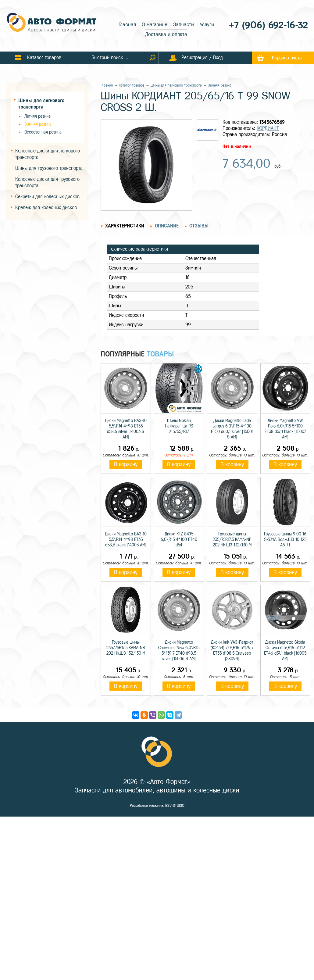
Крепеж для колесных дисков (46, 207)
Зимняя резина (38, 124)
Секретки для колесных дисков (47, 197)
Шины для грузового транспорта (49, 168)
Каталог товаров (132, 85)
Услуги (207, 25)
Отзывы (199, 226)
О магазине (155, 25)
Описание (167, 226)
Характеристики (125, 226)
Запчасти (184, 25)
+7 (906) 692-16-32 (268, 25)
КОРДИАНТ (268, 128)
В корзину (126, 464)
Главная (127, 25)
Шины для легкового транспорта (176, 85)
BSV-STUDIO (175, 806)
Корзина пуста (287, 58)
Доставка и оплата (166, 34)
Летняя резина (37, 116)
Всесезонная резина (43, 132)
